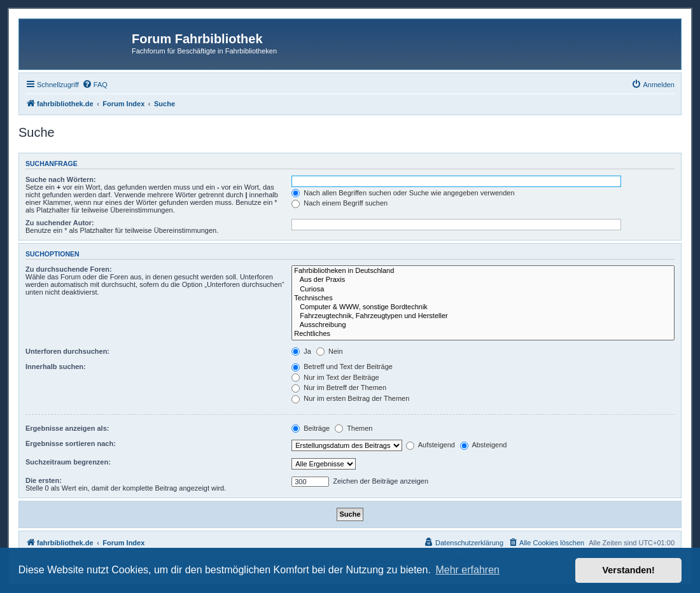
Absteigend (484, 445)
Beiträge (311, 428)
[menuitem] (95, 85)
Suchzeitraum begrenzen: (68, 462)
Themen (353, 428)
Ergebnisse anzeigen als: (67, 428)
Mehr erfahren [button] (467, 570)
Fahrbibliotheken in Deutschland (483, 271)
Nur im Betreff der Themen (339, 387)
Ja (301, 351)
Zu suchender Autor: (60, 223)
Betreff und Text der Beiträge (342, 366)
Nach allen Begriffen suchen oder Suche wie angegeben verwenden (403, 193)
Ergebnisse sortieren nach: (71, 443)
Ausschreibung (483, 325)
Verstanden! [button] (629, 570)
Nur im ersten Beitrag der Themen (350, 398)
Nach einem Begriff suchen (339, 203)
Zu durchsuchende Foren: (69, 269)
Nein (330, 351)
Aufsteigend (430, 445)
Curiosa (483, 290)
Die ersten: (44, 480)
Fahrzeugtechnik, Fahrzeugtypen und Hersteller (483, 316)
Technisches (483, 298)
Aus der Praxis (483, 280)
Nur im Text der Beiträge (335, 377)
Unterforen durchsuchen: (67, 351)
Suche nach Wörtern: (61, 179)
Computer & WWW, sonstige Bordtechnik (483, 307)
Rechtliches (483, 334)
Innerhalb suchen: (56, 366)
